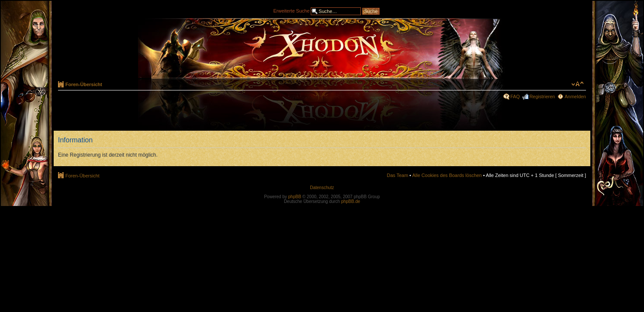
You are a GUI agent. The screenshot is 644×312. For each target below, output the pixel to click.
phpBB (295, 197)
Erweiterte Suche (292, 10)
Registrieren (542, 96)
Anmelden (575, 96)
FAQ (515, 96)
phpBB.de (351, 201)
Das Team (398, 175)
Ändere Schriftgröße (578, 84)
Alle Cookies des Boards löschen (447, 175)
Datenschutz (322, 188)
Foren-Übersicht (84, 84)
